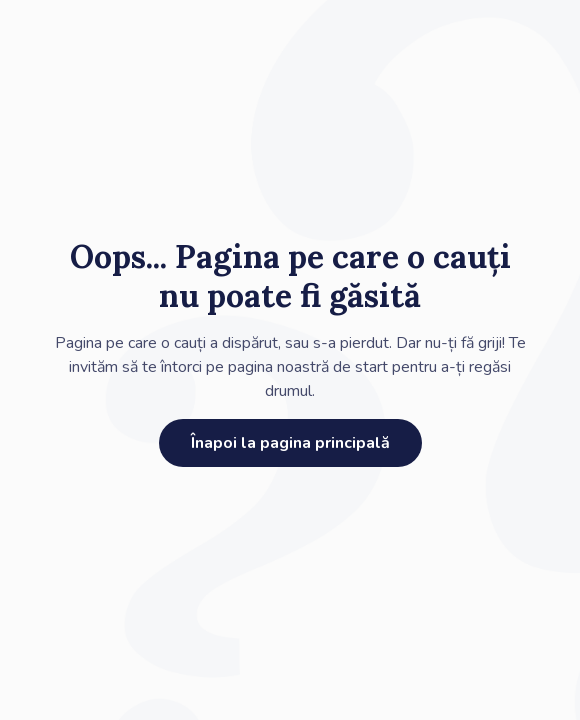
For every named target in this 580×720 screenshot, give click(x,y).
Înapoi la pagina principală (290, 443)
